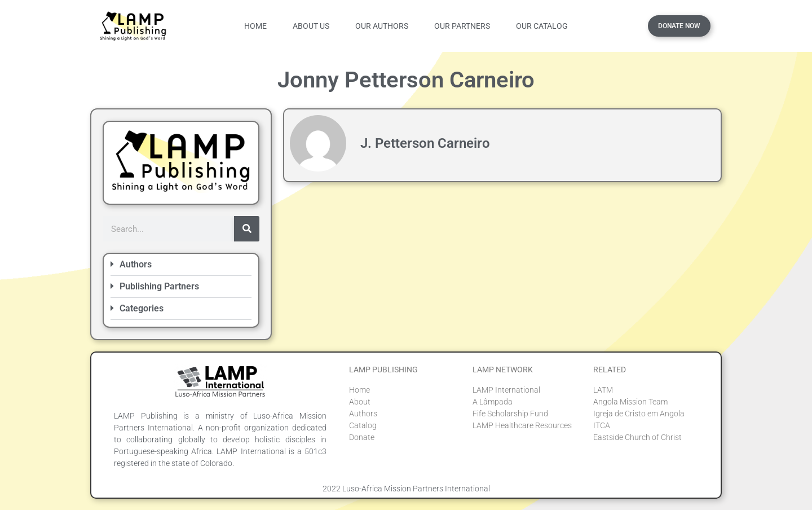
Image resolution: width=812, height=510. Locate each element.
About (360, 402)
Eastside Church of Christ (637, 437)
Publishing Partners (159, 286)
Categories (142, 308)
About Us (311, 26)
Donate (362, 437)
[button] (181, 265)
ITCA (602, 425)
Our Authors (382, 26)
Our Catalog (542, 26)
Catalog (363, 425)
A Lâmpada (493, 402)
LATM (603, 390)
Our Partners (462, 26)
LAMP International (506, 390)
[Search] (247, 229)
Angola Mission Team (630, 402)
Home (255, 26)
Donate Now (679, 26)
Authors (136, 264)
